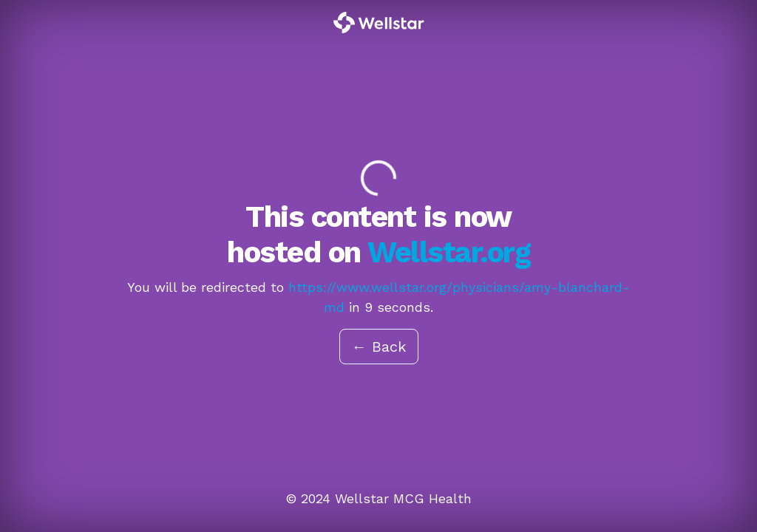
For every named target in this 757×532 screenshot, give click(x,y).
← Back (379, 347)
